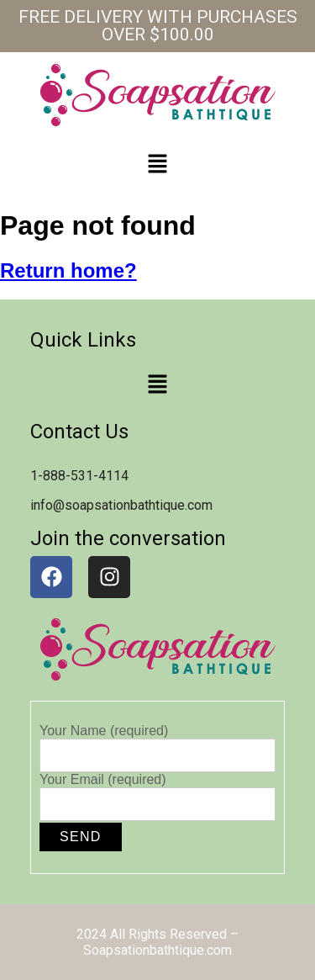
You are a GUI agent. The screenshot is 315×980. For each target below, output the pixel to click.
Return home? (68, 270)
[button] (157, 165)
